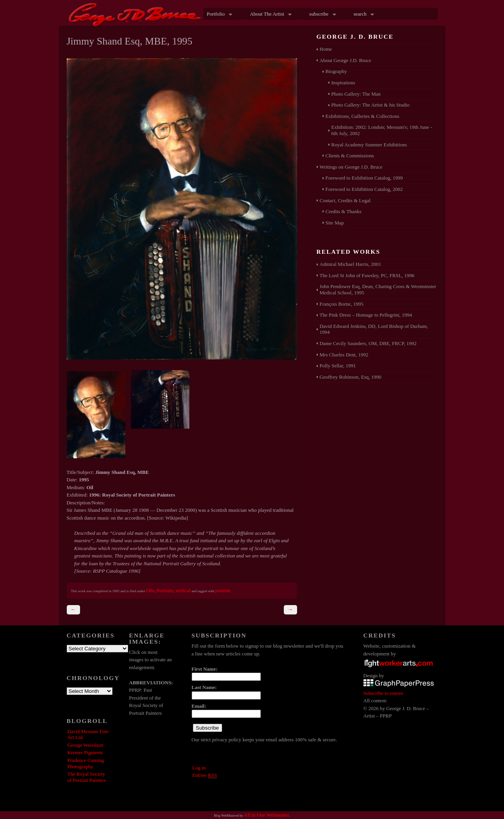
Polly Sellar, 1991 (338, 366)
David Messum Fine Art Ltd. (88, 734)
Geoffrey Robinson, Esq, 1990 (351, 377)
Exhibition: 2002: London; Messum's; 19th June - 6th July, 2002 (382, 130)
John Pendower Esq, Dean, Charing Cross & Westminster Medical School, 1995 (378, 289)
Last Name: (204, 687)
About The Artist (269, 14)
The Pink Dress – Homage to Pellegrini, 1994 (366, 315)
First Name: (205, 669)
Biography (336, 71)
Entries (205, 775)
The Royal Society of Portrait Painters (87, 777)
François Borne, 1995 (342, 304)
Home (326, 49)
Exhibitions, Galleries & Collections (362, 116)
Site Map (335, 223)
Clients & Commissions (350, 156)
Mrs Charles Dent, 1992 (344, 355)
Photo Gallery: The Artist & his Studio (371, 105)
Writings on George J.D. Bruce (351, 167)
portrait (223, 590)
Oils (150, 590)
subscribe (321, 14)
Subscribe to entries (384, 693)
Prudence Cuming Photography (86, 763)
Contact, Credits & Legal (345, 200)
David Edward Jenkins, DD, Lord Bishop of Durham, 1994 (374, 329)
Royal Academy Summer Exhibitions (369, 145)
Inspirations (343, 83)
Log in (199, 768)
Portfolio (218, 14)
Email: (199, 706)
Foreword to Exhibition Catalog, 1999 (364, 178)
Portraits (165, 590)
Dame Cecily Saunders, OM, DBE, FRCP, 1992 (368, 343)
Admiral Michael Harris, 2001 (350, 264)
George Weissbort (86, 745)
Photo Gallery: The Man (356, 94)
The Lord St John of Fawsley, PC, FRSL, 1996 (367, 275)
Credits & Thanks (344, 211)
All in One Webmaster (267, 815)
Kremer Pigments (85, 752)
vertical (183, 590)
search (362, 14)
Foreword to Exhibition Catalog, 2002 (364, 189)
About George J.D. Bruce (345, 60)
